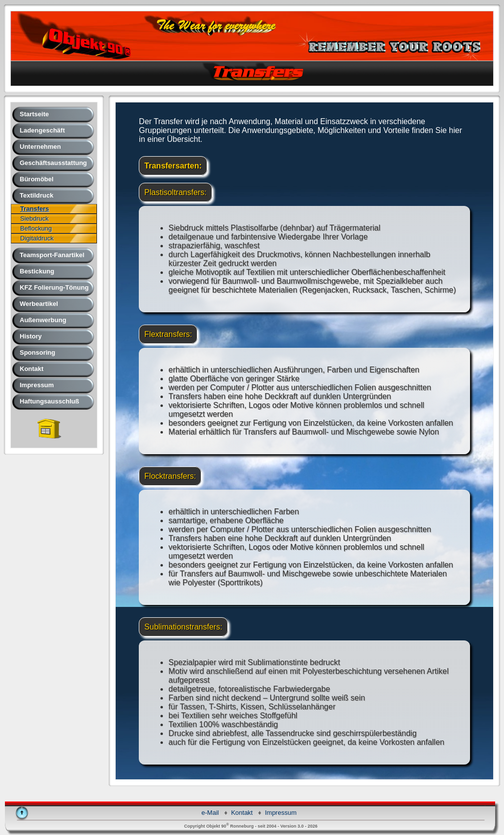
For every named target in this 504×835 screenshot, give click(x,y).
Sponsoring (37, 352)
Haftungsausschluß (49, 401)
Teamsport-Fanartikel (52, 255)
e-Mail (210, 813)
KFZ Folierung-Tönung (54, 287)
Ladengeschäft (42, 130)
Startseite (34, 114)
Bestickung (37, 271)
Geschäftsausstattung (53, 163)
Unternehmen (40, 147)
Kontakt (31, 369)
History (31, 336)
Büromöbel (37, 179)
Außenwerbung (43, 320)
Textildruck (36, 195)
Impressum (37, 385)
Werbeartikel (39, 304)
